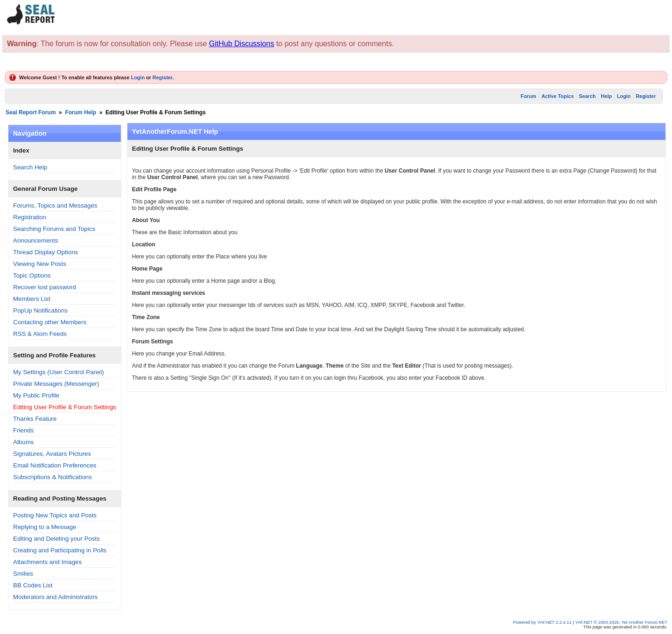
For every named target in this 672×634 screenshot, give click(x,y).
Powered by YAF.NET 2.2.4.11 (543, 622)
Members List (32, 299)
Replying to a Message (45, 527)
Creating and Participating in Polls (60, 550)
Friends (23, 430)
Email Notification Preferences (55, 465)
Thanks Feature (35, 419)
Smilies (23, 574)
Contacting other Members (50, 322)
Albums (23, 442)
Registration (30, 217)
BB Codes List (33, 585)
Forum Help (80, 112)
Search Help (30, 167)
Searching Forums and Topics (54, 229)
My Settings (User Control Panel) (59, 372)
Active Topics (557, 96)
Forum (529, 96)
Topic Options (32, 275)
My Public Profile (36, 395)
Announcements (35, 240)
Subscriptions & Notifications (52, 477)
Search (588, 96)
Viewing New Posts (40, 264)
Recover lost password (45, 287)
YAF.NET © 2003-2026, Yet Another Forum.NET (621, 622)
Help (606, 96)
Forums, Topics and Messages (55, 206)
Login (138, 77)
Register (163, 77)
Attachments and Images (47, 562)
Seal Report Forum (31, 112)
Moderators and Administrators (56, 597)
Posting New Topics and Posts (55, 515)
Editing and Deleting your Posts (56, 539)
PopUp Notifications (40, 310)
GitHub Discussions (242, 44)
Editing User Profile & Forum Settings (65, 407)
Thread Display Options (45, 252)
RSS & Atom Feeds (40, 334)
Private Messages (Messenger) (56, 384)
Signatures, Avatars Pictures (52, 454)
